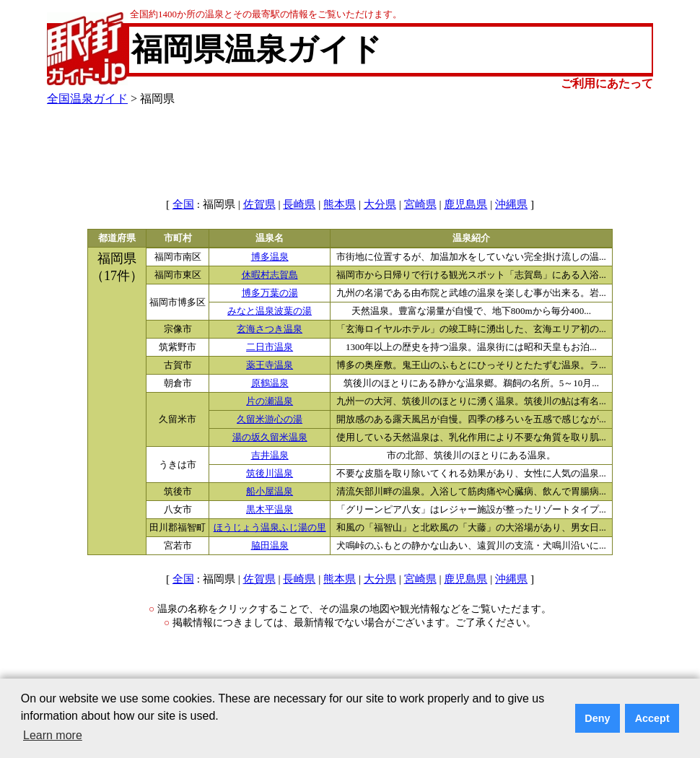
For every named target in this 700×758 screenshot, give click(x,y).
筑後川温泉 (270, 474)
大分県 (380, 204)
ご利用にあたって (607, 83)
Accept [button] (652, 718)
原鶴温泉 (270, 383)
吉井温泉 (270, 456)
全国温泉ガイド (87, 99)
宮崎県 (420, 204)
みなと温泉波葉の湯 (270, 311)
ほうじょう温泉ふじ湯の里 (270, 528)
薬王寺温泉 (270, 365)
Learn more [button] (53, 735)
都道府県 (117, 238)
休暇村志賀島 (270, 275)
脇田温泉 (270, 546)
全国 (183, 204)
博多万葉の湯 (270, 293)
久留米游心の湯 (270, 419)
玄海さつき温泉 (270, 329)
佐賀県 (259, 204)
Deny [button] (597, 718)
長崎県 (299, 204)
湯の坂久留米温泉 (270, 437)
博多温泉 (270, 257)
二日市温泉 (270, 347)
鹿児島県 (465, 204)
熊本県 (340, 204)
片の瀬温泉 (270, 401)
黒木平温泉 (270, 510)
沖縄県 (511, 204)
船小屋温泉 (270, 492)
